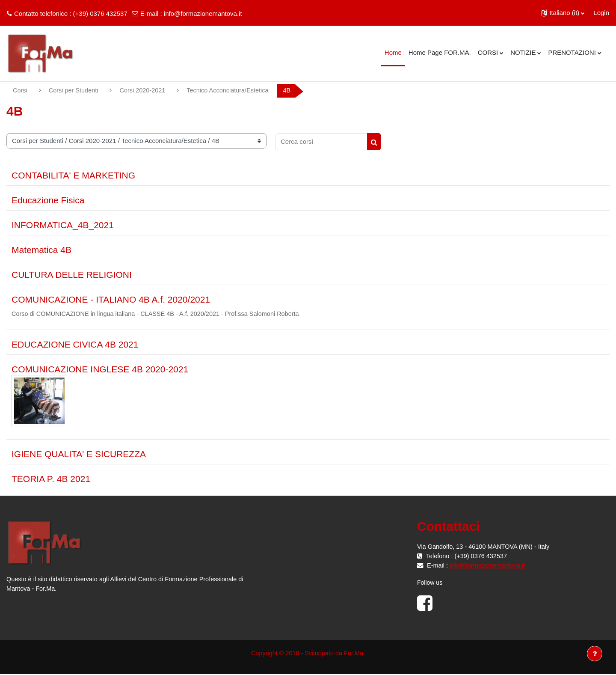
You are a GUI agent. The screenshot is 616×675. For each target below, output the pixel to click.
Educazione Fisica (48, 201)
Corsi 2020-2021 (146, 91)
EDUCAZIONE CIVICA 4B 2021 (75, 345)
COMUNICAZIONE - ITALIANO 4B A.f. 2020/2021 (111, 300)
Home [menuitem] (393, 52)
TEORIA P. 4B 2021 (51, 480)
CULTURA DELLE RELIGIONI (72, 275)
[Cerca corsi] (321, 142)
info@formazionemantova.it (203, 13)
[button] (563, 13)
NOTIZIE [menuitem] (523, 52)
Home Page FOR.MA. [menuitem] (440, 52)
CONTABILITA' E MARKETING (73, 176)
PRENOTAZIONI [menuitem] (572, 52)
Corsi (20, 91)
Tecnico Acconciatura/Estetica (234, 91)
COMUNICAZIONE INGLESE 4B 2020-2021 (100, 370)
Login (601, 13)
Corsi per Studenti (75, 91)
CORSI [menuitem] (488, 52)
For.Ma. (356, 654)
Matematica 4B (41, 250)
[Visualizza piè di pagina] (595, 654)
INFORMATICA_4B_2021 (63, 225)
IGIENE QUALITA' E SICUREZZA (79, 455)
